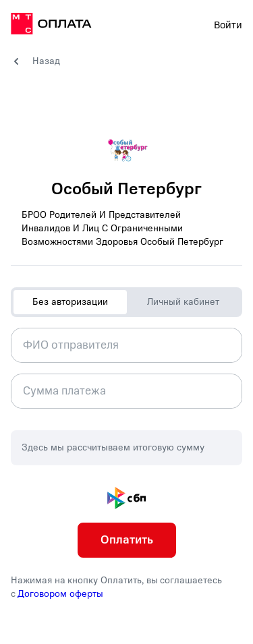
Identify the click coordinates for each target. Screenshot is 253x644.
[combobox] (126, 345)
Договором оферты (60, 594)
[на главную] (51, 26)
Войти (228, 25)
